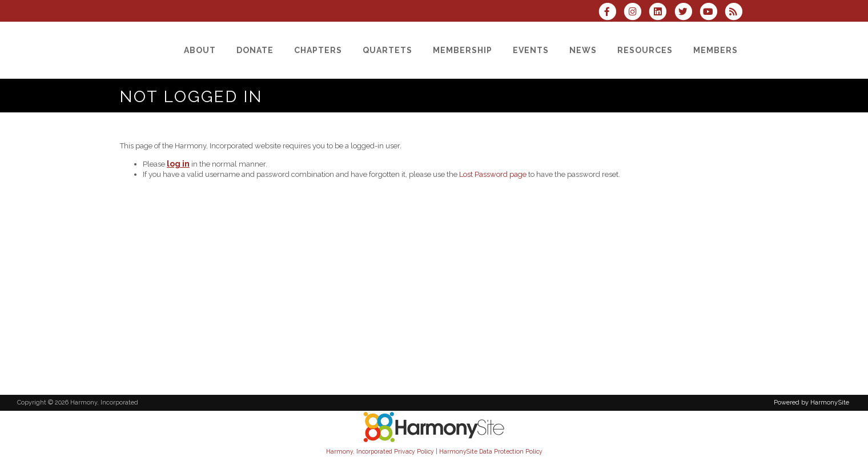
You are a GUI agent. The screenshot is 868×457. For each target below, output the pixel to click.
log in (178, 164)
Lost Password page (493, 174)
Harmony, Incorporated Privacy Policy (380, 451)
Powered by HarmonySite (811, 403)
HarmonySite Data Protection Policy (491, 451)
